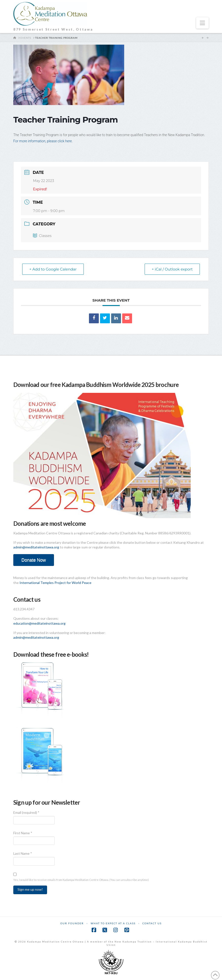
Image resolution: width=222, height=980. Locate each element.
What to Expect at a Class (113, 923)
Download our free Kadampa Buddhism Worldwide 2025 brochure (96, 385)
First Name (23, 833)
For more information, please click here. (43, 141)
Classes (42, 236)
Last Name (23, 853)
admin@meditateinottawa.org (36, 547)
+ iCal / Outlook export (172, 269)
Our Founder (72, 923)
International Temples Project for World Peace (55, 583)
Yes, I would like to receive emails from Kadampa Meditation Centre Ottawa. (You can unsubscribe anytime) (81, 880)
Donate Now (34, 560)
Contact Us (152, 923)
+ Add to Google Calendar (53, 269)
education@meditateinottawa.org (39, 623)
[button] (202, 23)
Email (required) (26, 812)
